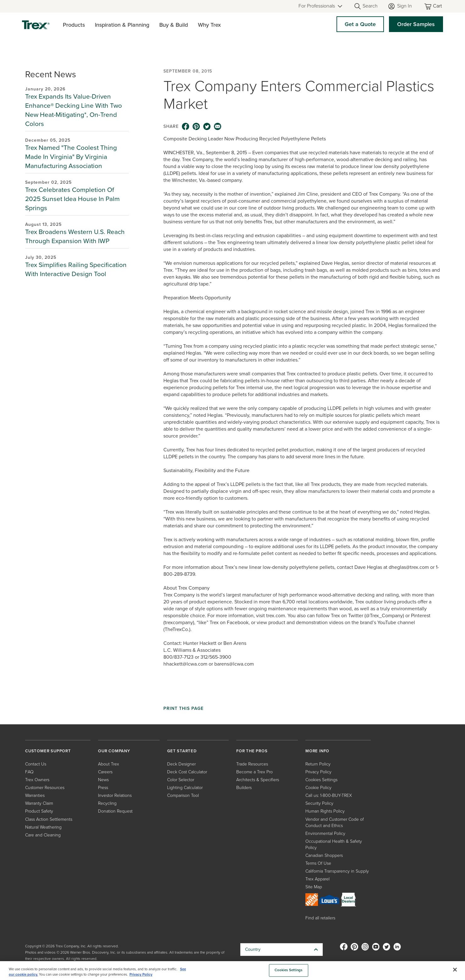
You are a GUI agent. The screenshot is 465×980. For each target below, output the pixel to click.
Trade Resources (252, 764)
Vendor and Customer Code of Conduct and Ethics (335, 822)
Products (74, 25)
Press (103, 788)
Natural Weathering (43, 827)
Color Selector (181, 780)
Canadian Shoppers (324, 855)
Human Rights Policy (325, 811)
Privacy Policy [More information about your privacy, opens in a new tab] (141, 975)
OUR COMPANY (114, 751)
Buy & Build (174, 25)
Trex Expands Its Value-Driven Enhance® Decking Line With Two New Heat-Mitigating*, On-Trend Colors (74, 110)
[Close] (455, 970)
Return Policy (318, 764)
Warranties (35, 795)
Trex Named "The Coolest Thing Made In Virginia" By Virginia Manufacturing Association (71, 157)
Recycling (107, 803)
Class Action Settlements (49, 819)
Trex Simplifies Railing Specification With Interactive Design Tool (76, 269)
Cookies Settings (321, 780)
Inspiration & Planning (122, 25)
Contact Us (36, 764)
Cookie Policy (318, 788)
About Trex (109, 764)
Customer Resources (45, 788)
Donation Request (115, 811)
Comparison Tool (183, 795)
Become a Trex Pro (254, 772)
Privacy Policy (318, 772)
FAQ (29, 772)
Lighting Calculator (185, 788)
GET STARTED (182, 751)
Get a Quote (360, 24)
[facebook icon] (186, 127)
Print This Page (183, 709)
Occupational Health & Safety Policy (334, 844)
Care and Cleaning (43, 835)
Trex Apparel (317, 879)
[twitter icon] (207, 127)
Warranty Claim (39, 803)
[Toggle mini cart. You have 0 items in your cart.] (434, 6)
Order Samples (416, 24)
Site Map (314, 887)
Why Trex (209, 25)
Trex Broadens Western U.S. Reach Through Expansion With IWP (75, 236)
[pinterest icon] (196, 127)
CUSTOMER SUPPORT (48, 751)
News (103, 780)
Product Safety (39, 811)
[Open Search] (366, 6)
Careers (105, 772)
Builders (244, 788)
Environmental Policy (325, 833)
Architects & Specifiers (258, 780)
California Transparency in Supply (337, 871)
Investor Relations (115, 795)
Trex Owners (37, 780)
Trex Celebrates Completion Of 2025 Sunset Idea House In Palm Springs (72, 199)
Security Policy (319, 803)
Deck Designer (181, 764)
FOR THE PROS (252, 751)
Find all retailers (320, 918)
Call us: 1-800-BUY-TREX (329, 795)
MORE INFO (317, 751)
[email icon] (218, 127)
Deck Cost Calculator (187, 772)
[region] (232, 971)
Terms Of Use (318, 863)
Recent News (51, 74)
